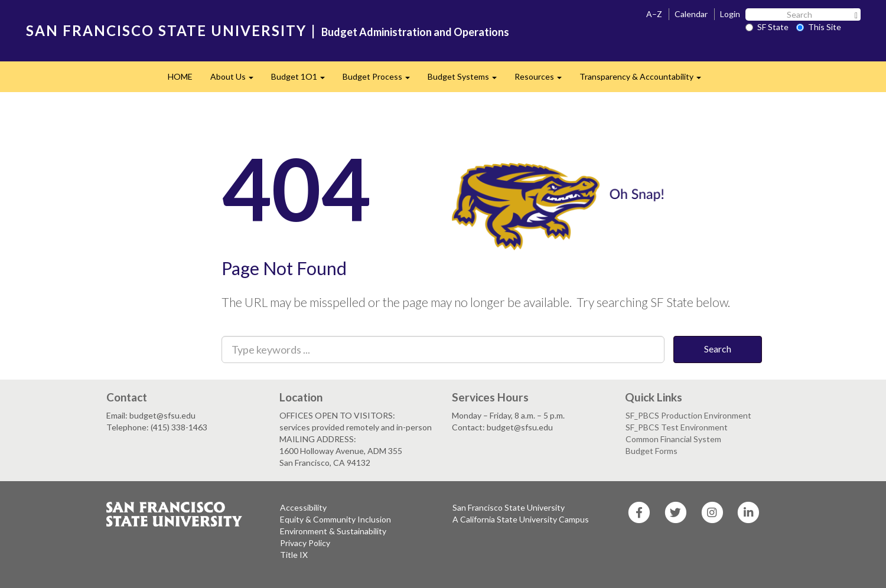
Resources (543, 80)
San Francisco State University (509, 507)
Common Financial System (673, 439)
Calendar (691, 14)
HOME (180, 76)
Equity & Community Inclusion (335, 519)
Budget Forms (652, 451)
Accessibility (303, 507)
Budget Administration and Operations (415, 32)
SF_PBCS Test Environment (677, 427)
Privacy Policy (305, 543)
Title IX (294, 555)
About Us (236, 80)
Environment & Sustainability (333, 531)
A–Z (654, 14)
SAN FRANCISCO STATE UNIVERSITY (166, 30)
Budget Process (381, 80)
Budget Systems (467, 80)
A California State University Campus (521, 519)
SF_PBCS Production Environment (688, 415)
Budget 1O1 (302, 80)
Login (730, 14)
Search (718, 349)
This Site (819, 27)
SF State (767, 27)
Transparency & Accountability (645, 80)
